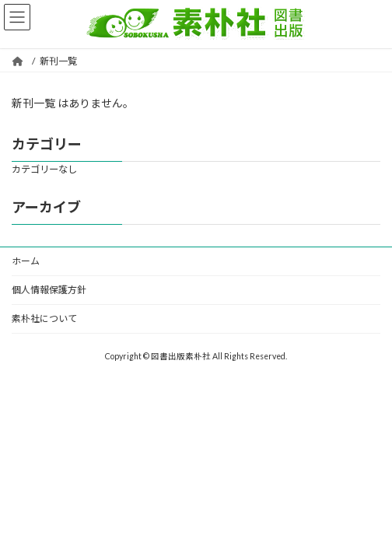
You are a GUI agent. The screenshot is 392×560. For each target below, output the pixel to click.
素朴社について (44, 318)
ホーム (26, 261)
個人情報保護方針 (49, 290)
